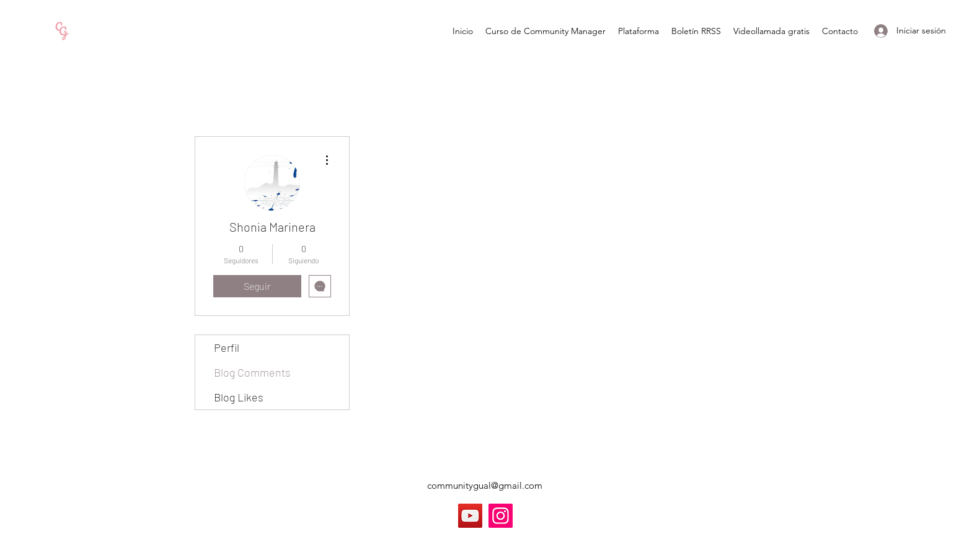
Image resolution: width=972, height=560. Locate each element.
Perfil (227, 348)
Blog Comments (252, 372)
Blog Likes (239, 397)
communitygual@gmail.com (485, 485)
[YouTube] (470, 516)
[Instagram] (501, 516)
